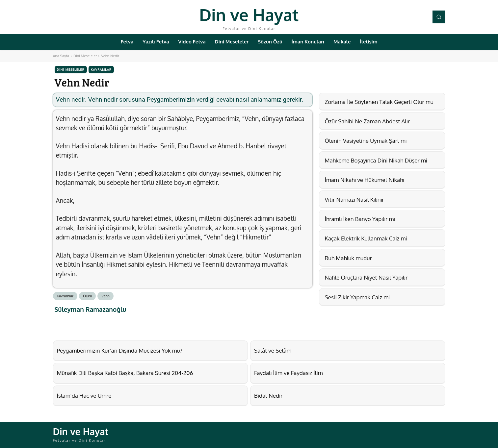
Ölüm (87, 296)
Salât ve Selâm (273, 350)
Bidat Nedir (268, 396)
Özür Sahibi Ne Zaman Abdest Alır (367, 121)
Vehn (105, 296)
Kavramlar (101, 70)
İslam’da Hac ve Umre (84, 396)
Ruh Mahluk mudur (348, 258)
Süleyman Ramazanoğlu (91, 309)
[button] (439, 17)
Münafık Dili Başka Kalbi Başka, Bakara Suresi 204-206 (125, 373)
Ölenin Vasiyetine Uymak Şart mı (366, 141)
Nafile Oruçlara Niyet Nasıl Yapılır (366, 277)
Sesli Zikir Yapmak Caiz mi (357, 297)
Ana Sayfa (61, 56)
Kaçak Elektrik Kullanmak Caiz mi (366, 238)
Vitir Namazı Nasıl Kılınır (354, 199)
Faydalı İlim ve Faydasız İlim (288, 373)
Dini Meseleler (85, 56)
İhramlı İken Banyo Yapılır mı (360, 219)
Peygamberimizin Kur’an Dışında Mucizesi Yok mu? (120, 350)
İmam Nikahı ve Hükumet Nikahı (365, 180)
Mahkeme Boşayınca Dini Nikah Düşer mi (376, 160)
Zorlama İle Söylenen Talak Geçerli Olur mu (379, 102)
